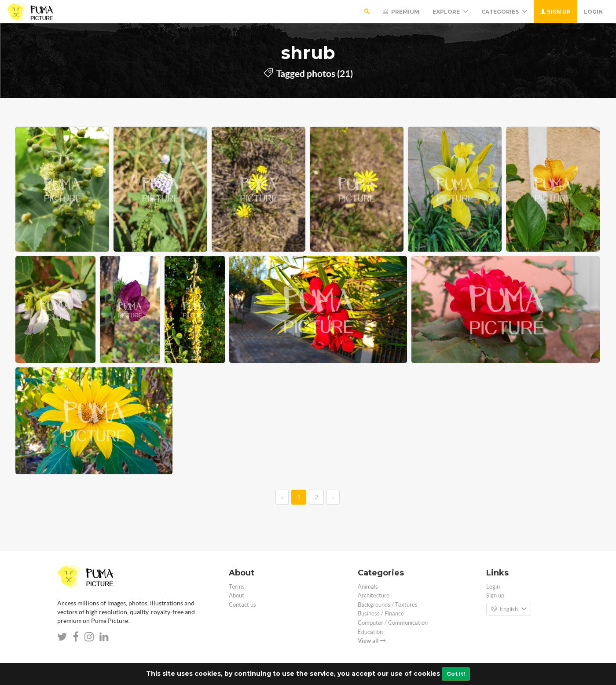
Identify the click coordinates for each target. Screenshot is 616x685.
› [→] (333, 497)
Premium (401, 12)
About (236, 595)
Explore (450, 12)
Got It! (456, 674)
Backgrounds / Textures (388, 605)
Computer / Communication (393, 623)
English (509, 609)
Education (370, 632)
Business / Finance (381, 614)
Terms (237, 587)
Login (593, 12)
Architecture (374, 595)
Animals (368, 587)
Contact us (242, 605)
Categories (504, 12)
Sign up (555, 12)
